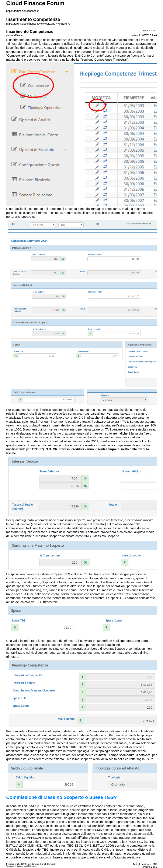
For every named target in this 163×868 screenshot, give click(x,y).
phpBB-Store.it (30, 866)
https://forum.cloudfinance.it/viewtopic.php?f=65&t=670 (38, 24)
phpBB (20, 864)
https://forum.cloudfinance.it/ (23, 11)
